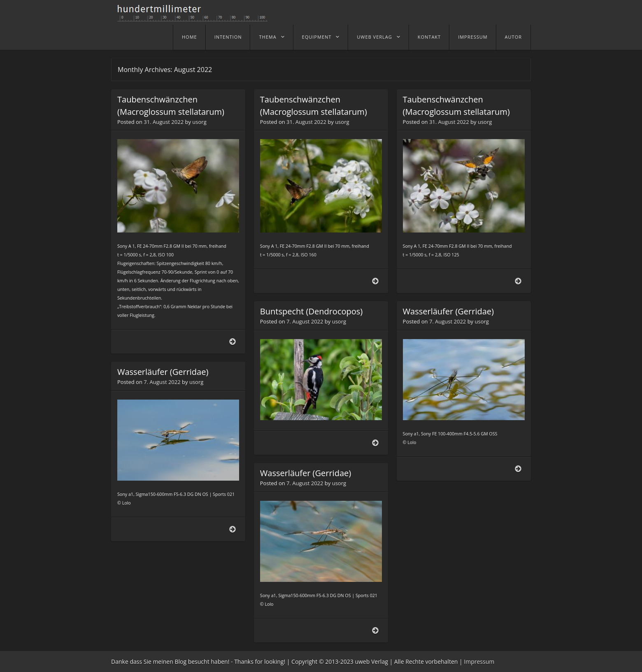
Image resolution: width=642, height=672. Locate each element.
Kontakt (429, 37)
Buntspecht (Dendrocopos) (311, 311)
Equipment (317, 37)
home (190, 37)
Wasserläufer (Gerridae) (448, 311)
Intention (228, 37)
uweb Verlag (374, 37)
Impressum (473, 37)
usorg (199, 122)
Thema (267, 37)
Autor (513, 37)
